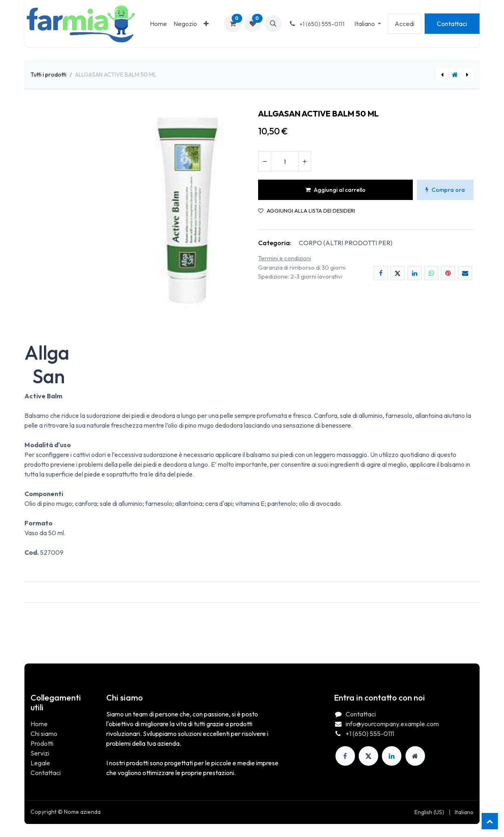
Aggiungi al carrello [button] (335, 190)
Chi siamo (44, 734)
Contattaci (452, 24)
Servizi (40, 753)
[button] (273, 24)
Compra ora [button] (445, 190)
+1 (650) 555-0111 (370, 734)
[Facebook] (381, 273)
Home (39, 724)
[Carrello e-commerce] (232, 24)
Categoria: (275, 243)
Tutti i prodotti (48, 75)
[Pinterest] (448, 273)
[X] (398, 273)
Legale (40, 763)
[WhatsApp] (431, 273)
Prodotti (42, 743)
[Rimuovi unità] (265, 161)
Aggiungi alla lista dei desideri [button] (307, 211)
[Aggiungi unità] (305, 161)
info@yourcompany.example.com (392, 724)
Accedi (404, 24)
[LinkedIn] (415, 273)
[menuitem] (158, 24)
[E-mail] (465, 273)
